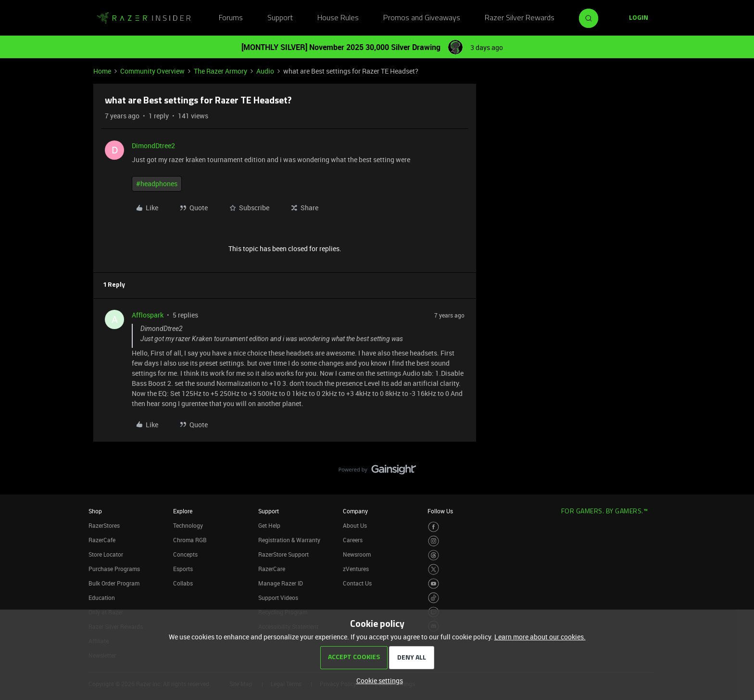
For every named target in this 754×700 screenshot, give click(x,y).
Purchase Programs (114, 569)
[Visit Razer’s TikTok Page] (434, 598)
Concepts (185, 554)
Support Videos (278, 598)
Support (280, 18)
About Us (355, 525)
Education (102, 598)
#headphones (157, 184)
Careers (353, 540)
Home (102, 71)
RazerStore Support (283, 554)
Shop (95, 511)
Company (355, 511)
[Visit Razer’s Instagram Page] (434, 541)
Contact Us (357, 583)
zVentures (356, 569)
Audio (265, 71)
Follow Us (440, 511)
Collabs (183, 583)
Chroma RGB (190, 540)
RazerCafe (102, 540)
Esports (183, 569)
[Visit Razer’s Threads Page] (434, 555)
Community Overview (152, 71)
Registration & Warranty (289, 540)
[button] (639, 18)
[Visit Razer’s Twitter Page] (434, 569)
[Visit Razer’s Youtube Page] (434, 584)
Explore (183, 511)
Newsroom (357, 554)
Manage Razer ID (281, 583)
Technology (188, 525)
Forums (231, 18)
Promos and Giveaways (422, 18)
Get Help (269, 525)
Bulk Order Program (114, 583)
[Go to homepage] (144, 18)
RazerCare (272, 569)
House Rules (338, 18)
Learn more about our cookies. (540, 637)
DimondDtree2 (153, 146)
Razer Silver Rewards (520, 18)
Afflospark (148, 315)
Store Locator (106, 554)
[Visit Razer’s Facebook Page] (434, 527)
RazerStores (104, 525)
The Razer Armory (220, 71)
